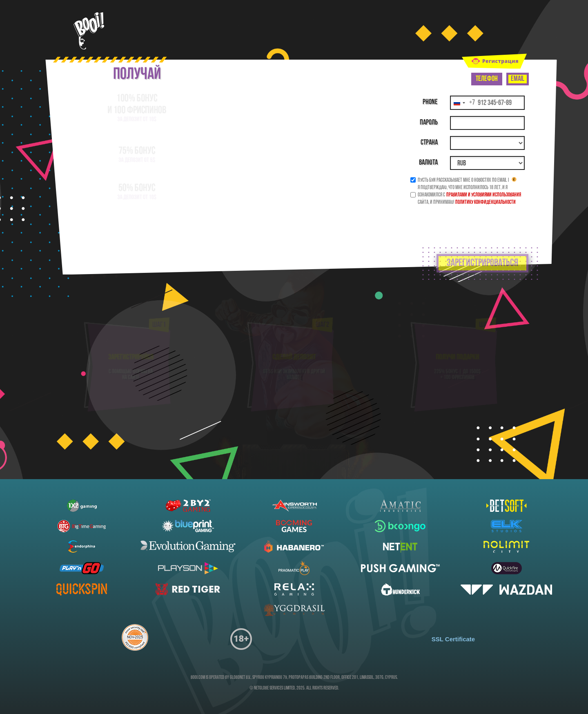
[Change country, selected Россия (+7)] (463, 103)
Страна (429, 143)
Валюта (428, 163)
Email (518, 79)
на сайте (131, 384)
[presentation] (464, 222)
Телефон (487, 79)
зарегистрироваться (482, 263)
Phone (430, 102)
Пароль (429, 123)
